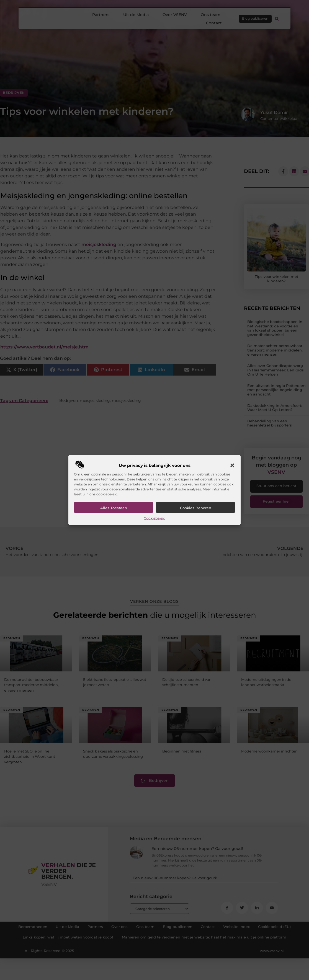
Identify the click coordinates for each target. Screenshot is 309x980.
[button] (232, 466)
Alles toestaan (114, 508)
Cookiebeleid (154, 518)
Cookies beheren (196, 508)
